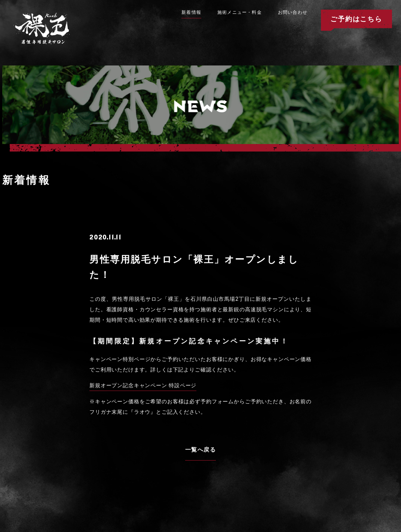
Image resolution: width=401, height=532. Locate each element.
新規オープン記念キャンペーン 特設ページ (143, 385)
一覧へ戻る (201, 450)
